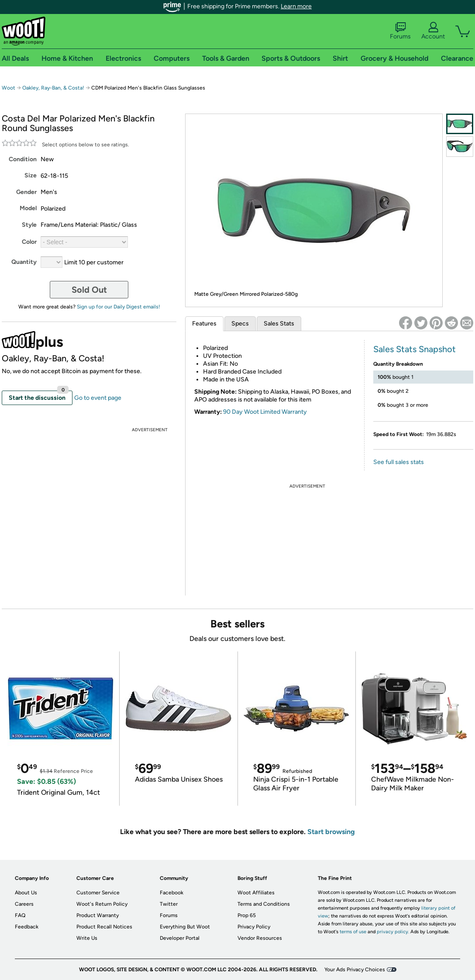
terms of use (353, 932)
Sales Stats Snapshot (415, 349)
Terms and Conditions (264, 904)
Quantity (24, 262)
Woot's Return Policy (102, 904)
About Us (26, 893)
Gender (26, 192)
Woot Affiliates (256, 893)
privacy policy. (393, 932)
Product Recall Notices (104, 927)
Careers (24, 904)
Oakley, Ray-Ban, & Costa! (53, 88)
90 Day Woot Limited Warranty (265, 412)
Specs (240, 324)
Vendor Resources (260, 938)
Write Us (87, 938)
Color (29, 242)
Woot (9, 88)
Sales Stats (279, 324)
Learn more (296, 6)
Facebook (172, 893)
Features (204, 324)
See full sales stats (399, 462)
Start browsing (331, 832)
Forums (400, 31)
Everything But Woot (185, 927)
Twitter (169, 904)
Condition (23, 159)
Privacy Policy (254, 927)
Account (433, 31)
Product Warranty (98, 915)
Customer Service (98, 893)
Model (28, 208)
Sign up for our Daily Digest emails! (119, 307)
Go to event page (98, 398)
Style (29, 225)
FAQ (20, 915)
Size (31, 175)
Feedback (27, 927)
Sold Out (89, 290)
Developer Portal (180, 938)
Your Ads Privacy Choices (355, 970)
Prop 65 (247, 915)
